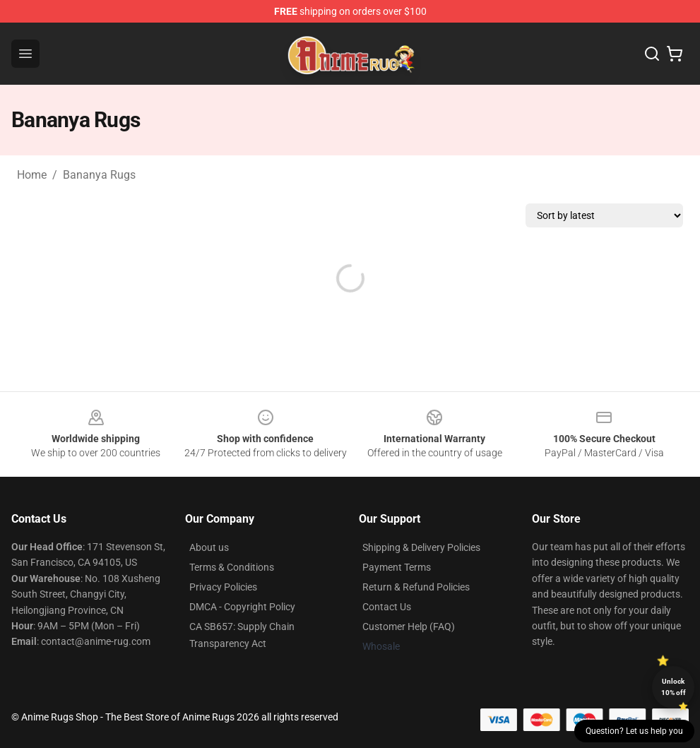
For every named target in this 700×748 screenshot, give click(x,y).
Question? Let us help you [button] (634, 731)
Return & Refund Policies (416, 587)
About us (209, 547)
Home (32, 175)
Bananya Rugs (99, 175)
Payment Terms (397, 567)
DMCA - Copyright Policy (242, 607)
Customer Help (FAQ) (409, 627)
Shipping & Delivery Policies (421, 547)
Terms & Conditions (232, 567)
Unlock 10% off (674, 687)
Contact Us (387, 607)
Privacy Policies (223, 587)
